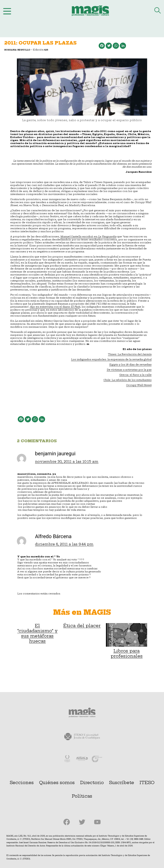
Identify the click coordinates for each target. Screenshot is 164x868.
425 (46, 50)
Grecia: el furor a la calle (135, 375)
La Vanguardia (107, 237)
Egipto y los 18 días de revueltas (130, 365)
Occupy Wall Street (139, 385)
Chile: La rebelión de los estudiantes (128, 380)
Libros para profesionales (127, 641)
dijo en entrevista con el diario (55, 307)
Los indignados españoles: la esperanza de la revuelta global (111, 359)
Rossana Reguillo (17, 50)
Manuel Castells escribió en (79, 237)
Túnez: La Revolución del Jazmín (130, 354)
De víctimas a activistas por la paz (129, 370)
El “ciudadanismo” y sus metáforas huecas (37, 633)
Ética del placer (82, 626)
